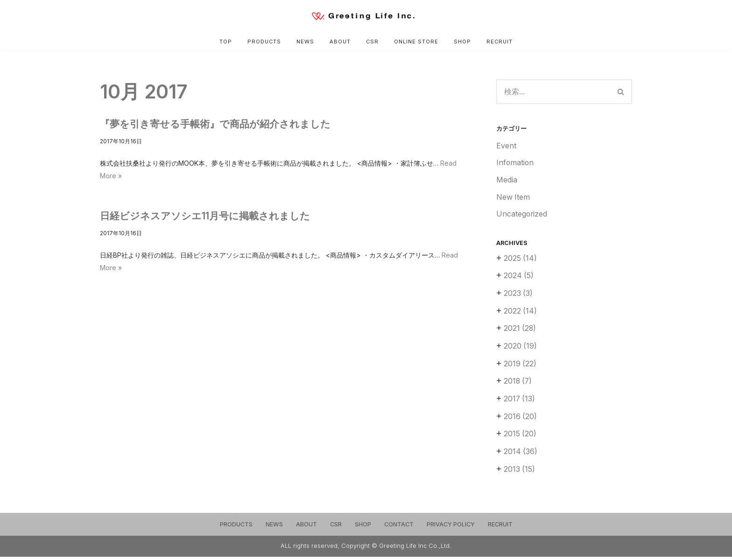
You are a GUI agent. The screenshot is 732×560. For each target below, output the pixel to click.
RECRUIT (500, 42)
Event (506, 147)
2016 (521, 420)
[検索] (553, 92)
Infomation (515, 164)
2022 (521, 313)
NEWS (305, 42)
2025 (521, 260)
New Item (513, 198)
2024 (519, 278)
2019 (520, 366)
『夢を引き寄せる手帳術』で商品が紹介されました (215, 124)
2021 (520, 331)
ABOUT (340, 42)
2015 (520, 437)
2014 (521, 455)
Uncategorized (522, 216)
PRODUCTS (264, 42)
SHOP (463, 42)
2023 (518, 295)
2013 (520, 473)
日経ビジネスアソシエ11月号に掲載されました (205, 216)
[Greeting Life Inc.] (366, 16)
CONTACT (399, 528)
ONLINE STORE (417, 42)
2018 (518, 384)
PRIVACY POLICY (451, 528)
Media (507, 181)
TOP (225, 42)
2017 (520, 402)
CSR (373, 42)
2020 (521, 349)
